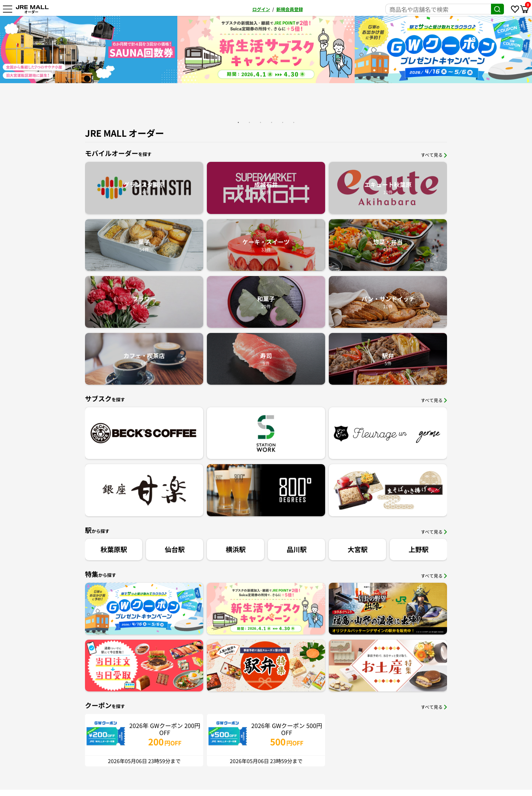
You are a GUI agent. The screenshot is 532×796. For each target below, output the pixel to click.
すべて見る (434, 155)
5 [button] (283, 122)
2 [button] (249, 122)
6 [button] (294, 122)
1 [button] (238, 122)
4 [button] (272, 122)
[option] (91, 50)
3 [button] (260, 122)
